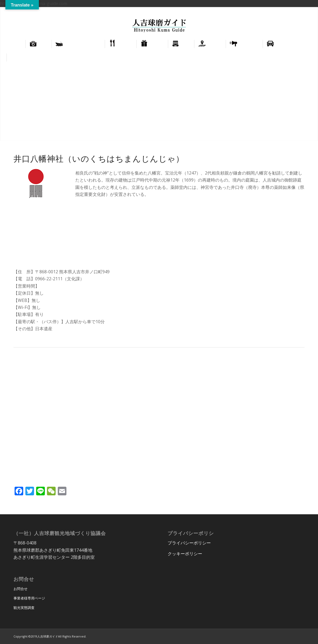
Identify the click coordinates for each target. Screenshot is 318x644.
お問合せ (21, 589)
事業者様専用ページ (29, 598)
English (289, 11)
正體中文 (306, 11)
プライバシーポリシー (189, 543)
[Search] (308, 57)
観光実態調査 (24, 608)
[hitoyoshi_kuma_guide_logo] (159, 26)
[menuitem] (289, 11)
